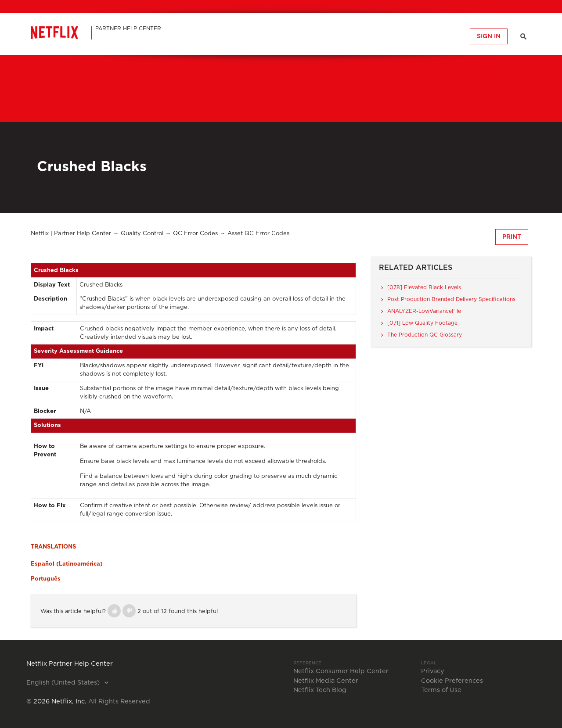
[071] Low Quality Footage (422, 323)
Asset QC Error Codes (258, 234)
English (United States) (64, 683)
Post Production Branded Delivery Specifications (451, 299)
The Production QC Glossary (425, 335)
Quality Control (142, 234)
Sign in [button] (489, 36)
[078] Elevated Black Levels (424, 287)
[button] (114, 611)
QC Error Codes (195, 234)
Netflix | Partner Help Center (71, 234)
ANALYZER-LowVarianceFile (424, 311)
